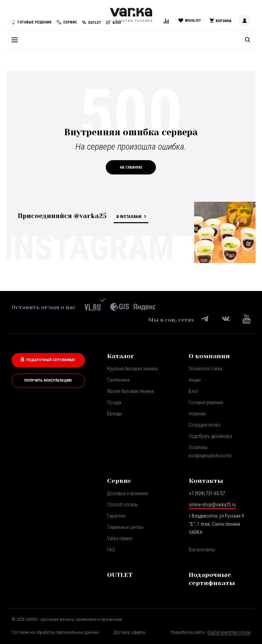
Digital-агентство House (229, 632)
